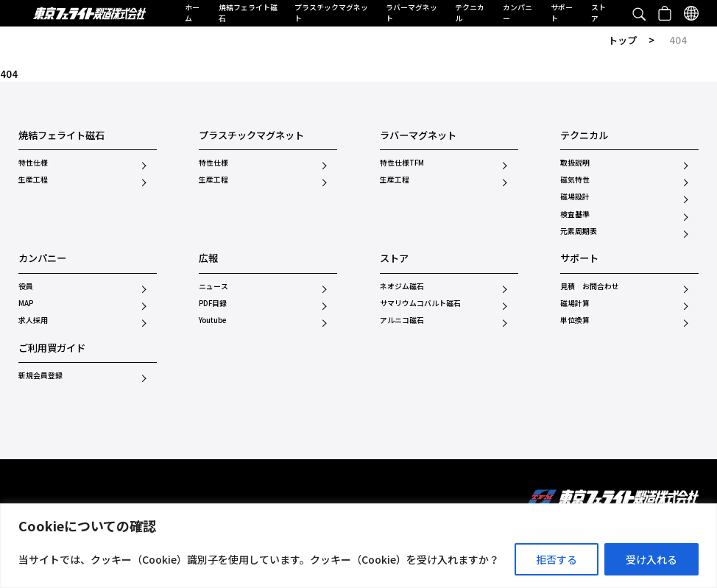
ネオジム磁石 (402, 287)
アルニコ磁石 (402, 321)
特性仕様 (33, 163)
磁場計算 (575, 304)
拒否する (557, 559)
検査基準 (575, 215)
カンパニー (518, 13)
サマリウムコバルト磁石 (420, 304)
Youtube (213, 321)
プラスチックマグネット (331, 13)
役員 (26, 287)
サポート (562, 13)
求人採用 (33, 321)
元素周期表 (579, 232)
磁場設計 (575, 197)
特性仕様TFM (402, 163)
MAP (26, 304)
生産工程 (33, 180)
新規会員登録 (40, 376)
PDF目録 (213, 304)
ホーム (192, 13)
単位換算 (575, 321)
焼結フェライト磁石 (248, 13)
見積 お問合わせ (590, 287)
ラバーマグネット (412, 13)
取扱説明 (575, 163)
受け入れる (651, 559)
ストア (598, 13)
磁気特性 (575, 180)
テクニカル (470, 13)
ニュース (213, 287)
